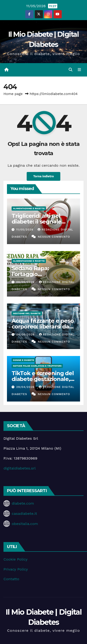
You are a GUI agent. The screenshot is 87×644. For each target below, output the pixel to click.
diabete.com (23, 503)
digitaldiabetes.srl (20, 468)
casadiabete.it (24, 514)
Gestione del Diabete (27, 313)
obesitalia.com (25, 524)
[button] (71, 70)
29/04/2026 (26, 387)
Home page (13, 94)
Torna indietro (43, 176)
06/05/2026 (26, 282)
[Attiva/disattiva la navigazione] (79, 70)
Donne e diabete (24, 360)
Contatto (11, 579)
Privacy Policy (16, 569)
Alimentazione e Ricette (29, 208)
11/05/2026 (25, 230)
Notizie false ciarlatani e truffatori (37, 366)
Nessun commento (54, 237)
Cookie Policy (15, 559)
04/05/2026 (26, 334)
